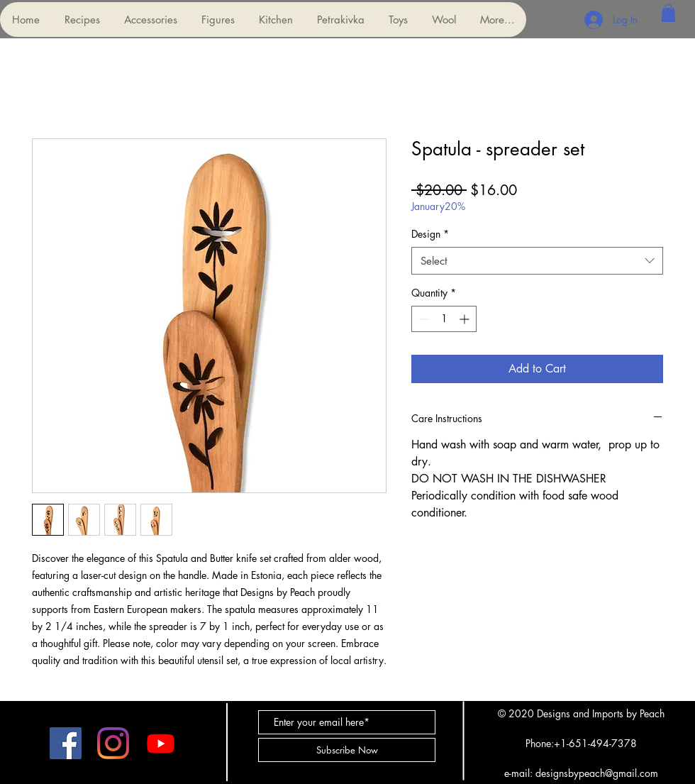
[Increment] (466, 319)
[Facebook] (66, 743)
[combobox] (537, 261)
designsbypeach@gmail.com (597, 773)
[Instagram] (113, 743)
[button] (150, 20)
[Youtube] (161, 743)
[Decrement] (422, 319)
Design (430, 234)
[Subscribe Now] (347, 750)
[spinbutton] (444, 319)
